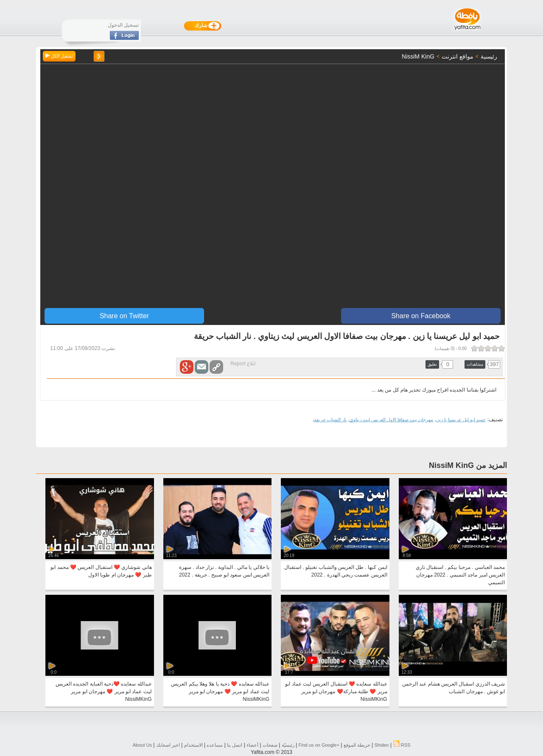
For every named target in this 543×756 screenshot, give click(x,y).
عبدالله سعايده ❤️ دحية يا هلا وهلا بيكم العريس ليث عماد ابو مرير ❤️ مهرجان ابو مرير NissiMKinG (220, 692)
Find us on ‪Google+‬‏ (319, 745)
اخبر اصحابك (168, 745)
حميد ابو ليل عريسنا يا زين (461, 420)
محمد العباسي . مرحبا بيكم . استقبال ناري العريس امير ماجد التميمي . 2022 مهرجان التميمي (460, 575)
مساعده (215, 745)
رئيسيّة (288, 745)
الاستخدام (193, 745)
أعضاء (252, 745)
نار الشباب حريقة (330, 420)
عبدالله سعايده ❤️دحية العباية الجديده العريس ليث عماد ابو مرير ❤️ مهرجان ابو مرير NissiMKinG (104, 692)
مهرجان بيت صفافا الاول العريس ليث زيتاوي (391, 420)
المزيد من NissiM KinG (468, 465)
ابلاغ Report (243, 364)
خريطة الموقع (357, 745)
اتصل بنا (235, 745)
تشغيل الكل (59, 56)
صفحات (270, 745)
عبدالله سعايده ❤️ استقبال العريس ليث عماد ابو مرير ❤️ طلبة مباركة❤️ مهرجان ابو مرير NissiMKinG (336, 692)
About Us (142, 745)
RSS (402, 745)
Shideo (381, 745)
